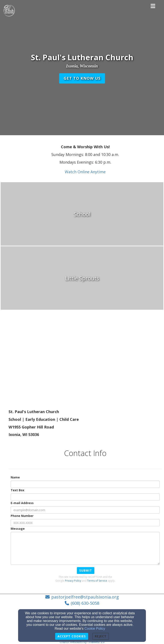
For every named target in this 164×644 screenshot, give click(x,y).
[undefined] (82, 214)
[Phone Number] (85, 523)
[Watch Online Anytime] (85, 172)
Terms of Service (97, 581)
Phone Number (22, 516)
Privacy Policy (73, 581)
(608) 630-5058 (85, 603)
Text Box (17, 490)
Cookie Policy (95, 629)
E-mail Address (22, 503)
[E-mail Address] (85, 510)
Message (18, 529)
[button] (82, 78)
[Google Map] (85, 369)
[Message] (85, 548)
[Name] (85, 484)
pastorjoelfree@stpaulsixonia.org (85, 597)
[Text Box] (85, 497)
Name (15, 477)
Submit (86, 570)
